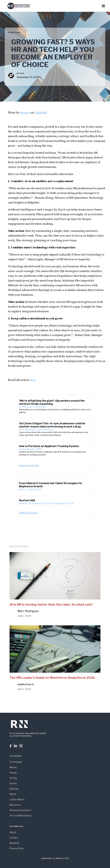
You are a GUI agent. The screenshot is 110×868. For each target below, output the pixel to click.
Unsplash (41, 113)
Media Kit (14, 843)
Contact (14, 838)
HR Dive (20, 73)
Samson (25, 113)
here (33, 380)
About (13, 832)
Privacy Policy (17, 848)
